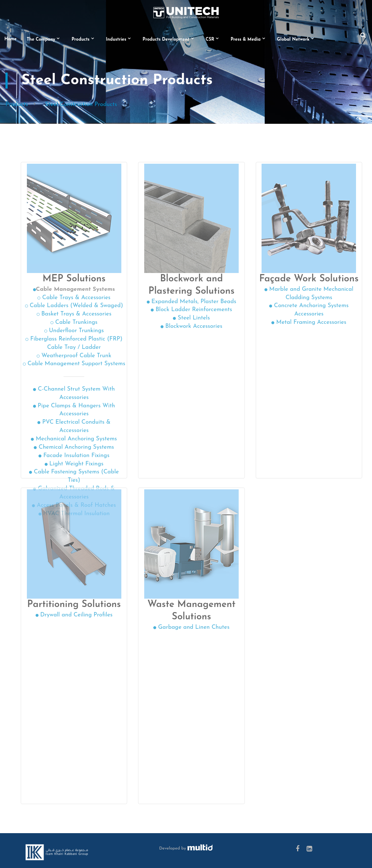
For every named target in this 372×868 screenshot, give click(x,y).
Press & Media (246, 40)
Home (11, 39)
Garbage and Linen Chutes (191, 627)
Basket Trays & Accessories (74, 314)
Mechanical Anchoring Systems (74, 439)
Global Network (293, 40)
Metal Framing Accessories (309, 322)
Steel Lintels (191, 318)
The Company (41, 40)
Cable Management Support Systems (74, 364)
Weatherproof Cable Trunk (74, 356)
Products (81, 40)
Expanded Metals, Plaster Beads (191, 302)
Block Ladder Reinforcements (191, 310)
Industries (116, 40)
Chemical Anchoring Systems (74, 447)
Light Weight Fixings (74, 464)
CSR (210, 40)
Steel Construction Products (81, 105)
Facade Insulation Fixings (74, 456)
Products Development (166, 40)
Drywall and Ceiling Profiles (74, 615)
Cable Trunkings (74, 322)
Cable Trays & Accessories (74, 298)
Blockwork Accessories (191, 326)
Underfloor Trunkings (74, 331)
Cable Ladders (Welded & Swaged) (74, 306)
